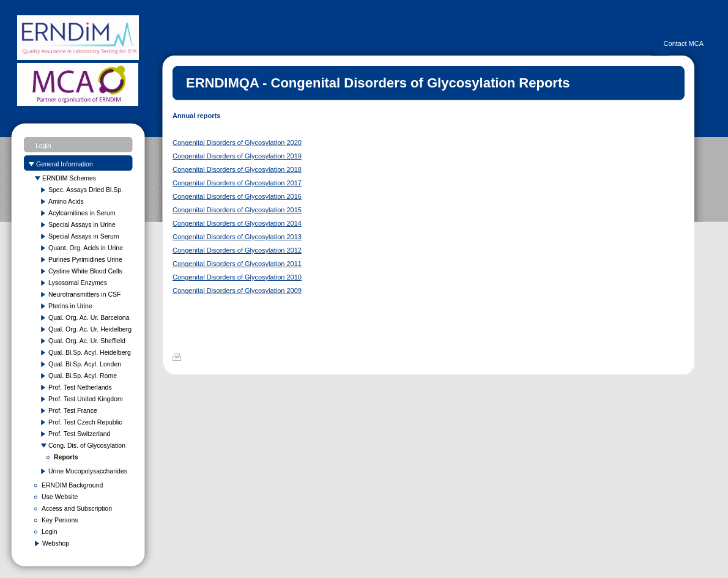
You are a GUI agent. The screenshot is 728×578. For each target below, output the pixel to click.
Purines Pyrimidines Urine (85, 259)
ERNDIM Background (72, 485)
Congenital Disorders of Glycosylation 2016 (237, 196)
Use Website (60, 497)
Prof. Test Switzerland (79, 434)
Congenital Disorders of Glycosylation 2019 (237, 156)
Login (43, 146)
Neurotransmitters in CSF (84, 294)
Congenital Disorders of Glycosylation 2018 (237, 169)
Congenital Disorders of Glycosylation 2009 (237, 291)
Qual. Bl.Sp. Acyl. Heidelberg (90, 352)
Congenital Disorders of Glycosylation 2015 (237, 210)
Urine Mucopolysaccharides (88, 471)
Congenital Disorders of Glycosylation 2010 (237, 277)
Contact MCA (684, 43)
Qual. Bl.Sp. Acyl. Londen (85, 364)
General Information (65, 164)
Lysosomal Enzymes (78, 283)
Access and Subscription (77, 508)
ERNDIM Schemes (69, 178)
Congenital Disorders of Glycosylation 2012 (237, 250)
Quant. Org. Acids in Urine (86, 248)
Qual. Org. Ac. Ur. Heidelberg (90, 329)
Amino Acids (66, 201)
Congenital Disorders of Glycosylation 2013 (237, 237)
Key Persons (60, 520)
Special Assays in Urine (82, 224)
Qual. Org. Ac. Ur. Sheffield (87, 341)
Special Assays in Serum (84, 236)
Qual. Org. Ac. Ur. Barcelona (89, 317)
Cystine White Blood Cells (85, 271)
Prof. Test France (73, 410)
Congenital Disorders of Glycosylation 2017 (237, 183)
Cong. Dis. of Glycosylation (87, 445)
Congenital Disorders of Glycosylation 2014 (237, 223)
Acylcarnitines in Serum (82, 213)
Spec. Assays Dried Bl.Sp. (86, 190)
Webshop (56, 543)
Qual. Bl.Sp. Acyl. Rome (83, 376)
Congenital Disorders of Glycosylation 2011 (237, 264)
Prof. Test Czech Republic (85, 422)
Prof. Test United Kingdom (86, 399)
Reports (66, 457)
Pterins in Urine (70, 306)
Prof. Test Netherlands (80, 387)
